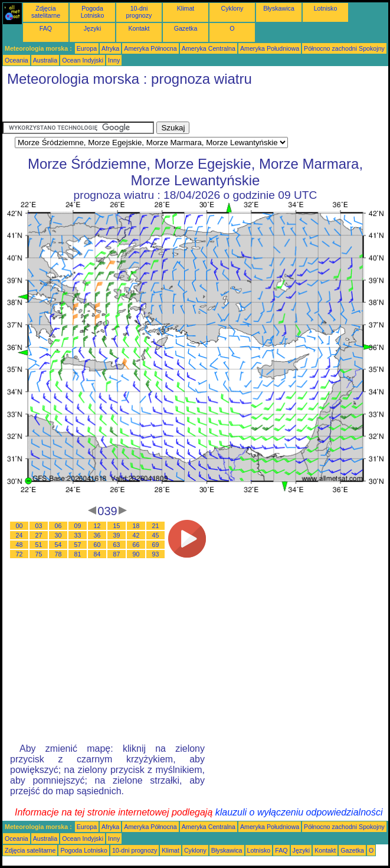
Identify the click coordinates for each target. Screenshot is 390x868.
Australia (45, 60)
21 (156, 526)
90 (136, 554)
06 (58, 526)
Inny (114, 60)
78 (58, 554)
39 (117, 535)
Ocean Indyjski (83, 60)
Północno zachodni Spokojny (344, 48)
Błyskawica (279, 8)
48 (19, 545)
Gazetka (186, 28)
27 (39, 535)
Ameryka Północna (150, 48)
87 (117, 554)
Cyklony (232, 8)
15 (117, 526)
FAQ (46, 28)
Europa (87, 48)
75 (39, 554)
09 (78, 526)
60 (97, 545)
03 (39, 526)
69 (156, 545)
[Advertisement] (97, 107)
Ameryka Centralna (209, 48)
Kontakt (139, 28)
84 (97, 554)
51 (39, 545)
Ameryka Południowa (270, 48)
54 (58, 545)
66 (136, 545)
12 (97, 526)
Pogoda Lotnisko (93, 12)
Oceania (17, 60)
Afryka (110, 48)
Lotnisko (326, 8)
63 (117, 545)
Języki (93, 28)
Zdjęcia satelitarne (46, 12)
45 (156, 535)
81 (78, 554)
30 (58, 535)
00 (19, 526)
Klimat (186, 8)
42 (136, 535)
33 (78, 535)
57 (78, 545)
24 (19, 535)
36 (97, 535)
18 (136, 526)
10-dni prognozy (139, 12)
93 (156, 554)
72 (19, 554)
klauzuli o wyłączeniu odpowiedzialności (299, 812)
